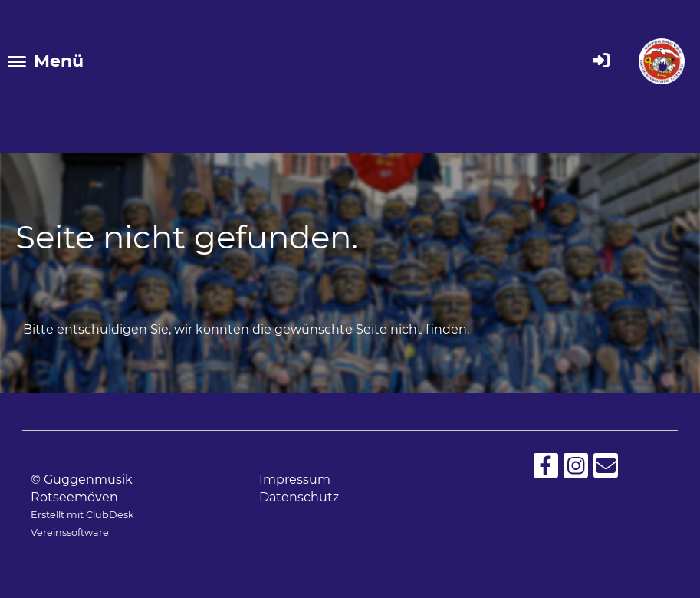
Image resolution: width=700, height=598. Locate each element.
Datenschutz (299, 497)
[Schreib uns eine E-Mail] (606, 469)
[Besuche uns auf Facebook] (546, 469)
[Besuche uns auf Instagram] (576, 469)
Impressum (295, 480)
